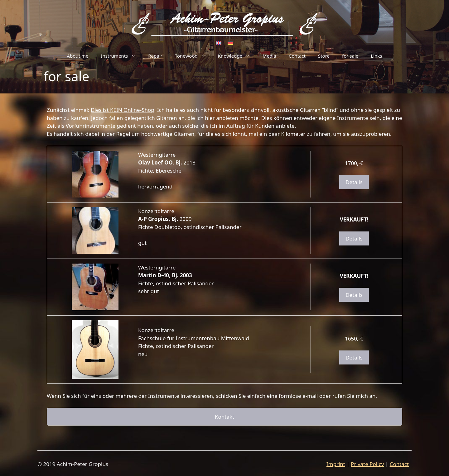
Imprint (336, 464)
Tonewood (193, 56)
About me (77, 56)
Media (269, 56)
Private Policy (367, 464)
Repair (155, 56)
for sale (350, 56)
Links (376, 56)
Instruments (121, 56)
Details (354, 182)
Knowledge (237, 56)
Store (324, 56)
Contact (297, 56)
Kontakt (224, 417)
